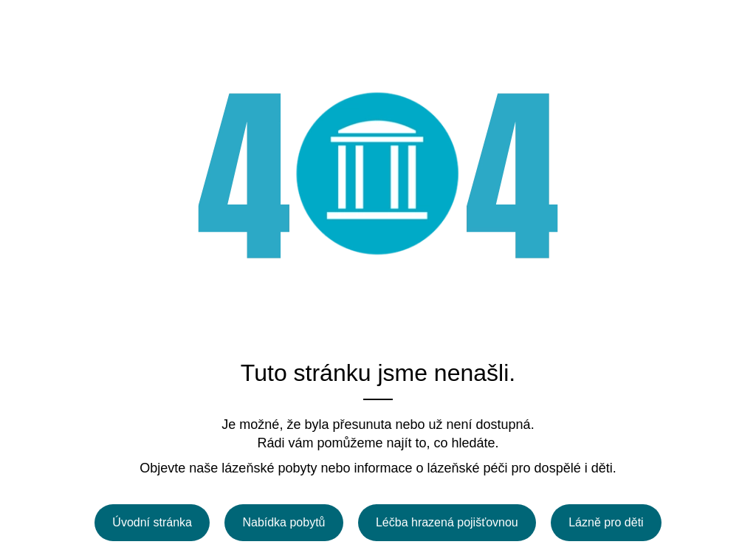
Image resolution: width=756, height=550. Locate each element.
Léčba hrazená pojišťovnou (447, 522)
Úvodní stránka (152, 522)
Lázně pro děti (606, 522)
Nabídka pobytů (283, 522)
